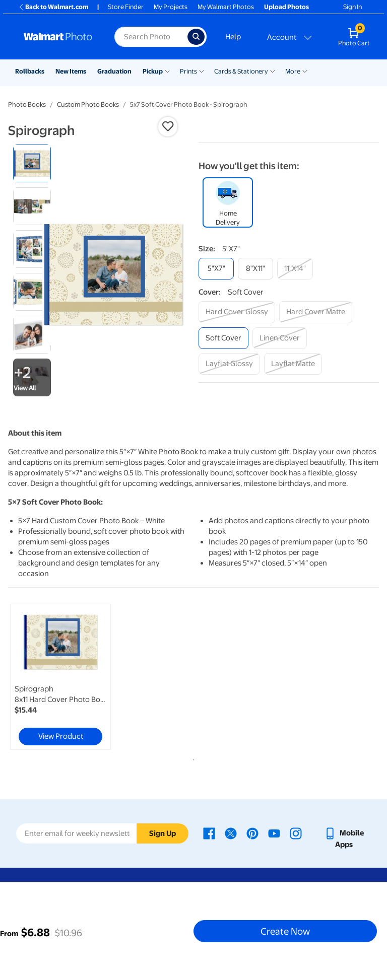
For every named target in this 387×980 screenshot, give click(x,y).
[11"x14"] (295, 269)
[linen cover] (280, 338)
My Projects (171, 7)
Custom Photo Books (88, 104)
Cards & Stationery (241, 71)
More (293, 71)
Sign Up (163, 833)
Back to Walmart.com (53, 7)
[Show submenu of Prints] (202, 71)
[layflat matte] (293, 364)
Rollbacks (30, 71)
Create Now (285, 931)
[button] (168, 126)
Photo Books (27, 104)
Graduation (114, 71)
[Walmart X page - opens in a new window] (231, 833)
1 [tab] (191, 758)
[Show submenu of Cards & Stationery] (273, 71)
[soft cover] (223, 338)
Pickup (153, 71)
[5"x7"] (216, 269)
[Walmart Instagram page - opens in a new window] (296, 833)
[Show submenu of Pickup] (167, 71)
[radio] (32, 163)
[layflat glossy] (229, 364)
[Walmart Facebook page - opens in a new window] (209, 833)
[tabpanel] (70, 677)
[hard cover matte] (316, 312)
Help (233, 37)
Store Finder (126, 7)
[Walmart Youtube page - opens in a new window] (274, 833)
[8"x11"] (255, 269)
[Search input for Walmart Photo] (151, 37)
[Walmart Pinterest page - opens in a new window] (252, 833)
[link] (60, 677)
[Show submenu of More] (305, 71)
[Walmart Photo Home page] (58, 37)
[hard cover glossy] (237, 312)
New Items (71, 71)
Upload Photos (286, 7)
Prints (188, 71)
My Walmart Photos (226, 7)
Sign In (352, 7)
